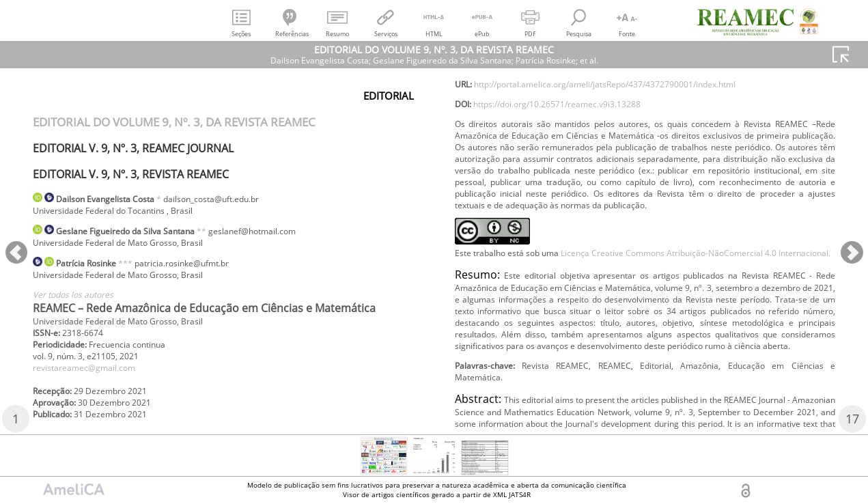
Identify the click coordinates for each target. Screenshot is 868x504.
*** (141, 270)
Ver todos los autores (81, 306)
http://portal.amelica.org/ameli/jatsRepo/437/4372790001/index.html (635, 108)
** (232, 235)
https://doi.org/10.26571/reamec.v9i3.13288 (577, 130)
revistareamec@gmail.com (93, 386)
